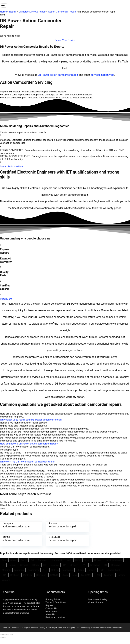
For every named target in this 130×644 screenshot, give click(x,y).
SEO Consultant (107, 628)
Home (3, 12)
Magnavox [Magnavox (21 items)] (116, 565)
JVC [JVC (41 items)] (84, 565)
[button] (65, 40)
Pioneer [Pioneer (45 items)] (92, 570)
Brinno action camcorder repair (106, 525)
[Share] (5, 634)
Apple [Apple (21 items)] (24, 560)
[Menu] (4, 6)
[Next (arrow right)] (5, 637)
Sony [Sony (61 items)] (74, 575)
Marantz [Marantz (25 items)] (6, 570)
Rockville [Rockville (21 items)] (28, 575)
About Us (50, 614)
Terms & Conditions (56, 602)
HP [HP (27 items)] (45, 565)
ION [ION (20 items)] (65, 565)
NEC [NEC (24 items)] (45, 570)
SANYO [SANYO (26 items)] (54, 575)
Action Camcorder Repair (62, 12)
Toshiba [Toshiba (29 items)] (121, 575)
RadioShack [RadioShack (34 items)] (114, 570)
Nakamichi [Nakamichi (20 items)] (33, 570)
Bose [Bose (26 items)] (69, 560)
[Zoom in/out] (11, 634)
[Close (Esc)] (1, 634)
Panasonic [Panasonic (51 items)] (67, 570)
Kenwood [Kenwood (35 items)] (95, 565)
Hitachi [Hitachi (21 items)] (36, 565)
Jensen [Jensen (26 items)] (74, 565)
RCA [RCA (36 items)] (4, 575)
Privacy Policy (53, 599)
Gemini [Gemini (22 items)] (12, 565)
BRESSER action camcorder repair (16, 538)
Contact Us (51, 608)
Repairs (49, 605)
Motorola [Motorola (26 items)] (19, 570)
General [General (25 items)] (24, 565)
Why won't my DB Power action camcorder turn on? (28, 462)
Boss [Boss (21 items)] (78, 560)
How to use (51, 611)
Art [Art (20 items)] (32, 560)
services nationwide (102, 75)
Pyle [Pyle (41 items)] (102, 570)
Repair (13, 12)
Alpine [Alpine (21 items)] (14, 560)
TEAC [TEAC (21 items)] (97, 575)
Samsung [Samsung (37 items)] (41, 575)
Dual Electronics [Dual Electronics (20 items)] (113, 560)
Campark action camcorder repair (16, 525)
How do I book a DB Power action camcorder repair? (29, 444)
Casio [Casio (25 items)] (87, 560)
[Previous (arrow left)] (1, 637)
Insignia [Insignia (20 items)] (55, 565)
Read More (6, 299)
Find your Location (55, 617)
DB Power (43, 75)
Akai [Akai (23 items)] (4, 560)
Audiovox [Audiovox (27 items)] (43, 560)
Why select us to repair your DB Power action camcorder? (32, 420)
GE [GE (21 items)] (3, 565)
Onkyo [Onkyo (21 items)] (55, 570)
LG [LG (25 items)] (105, 565)
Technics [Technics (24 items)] (108, 575)
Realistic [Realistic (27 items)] (15, 575)
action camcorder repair (64, 75)
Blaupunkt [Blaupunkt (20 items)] (57, 560)
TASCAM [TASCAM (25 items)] (85, 575)
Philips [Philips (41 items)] (80, 570)
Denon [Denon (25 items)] (97, 560)
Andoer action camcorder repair (61, 525)
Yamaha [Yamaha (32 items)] (6, 580)
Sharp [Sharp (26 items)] (65, 575)
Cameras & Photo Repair (32, 12)
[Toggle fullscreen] (8, 634)
